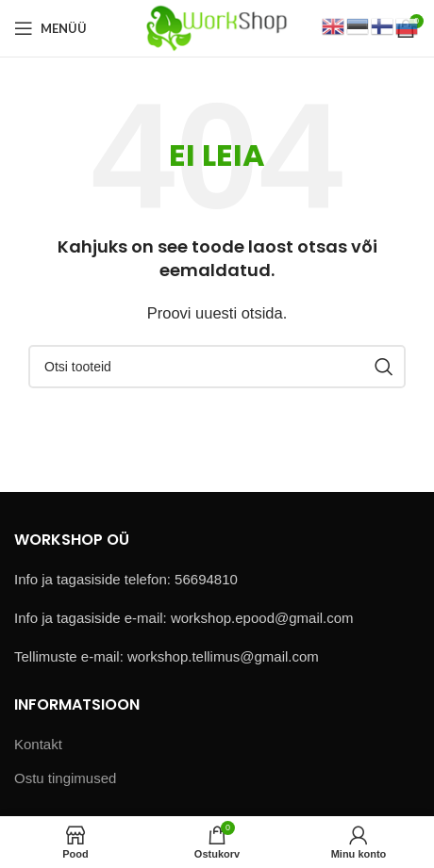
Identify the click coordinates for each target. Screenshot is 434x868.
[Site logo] (217, 27)
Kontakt (38, 744)
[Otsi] (217, 367)
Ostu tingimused (65, 778)
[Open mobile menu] (50, 28)
